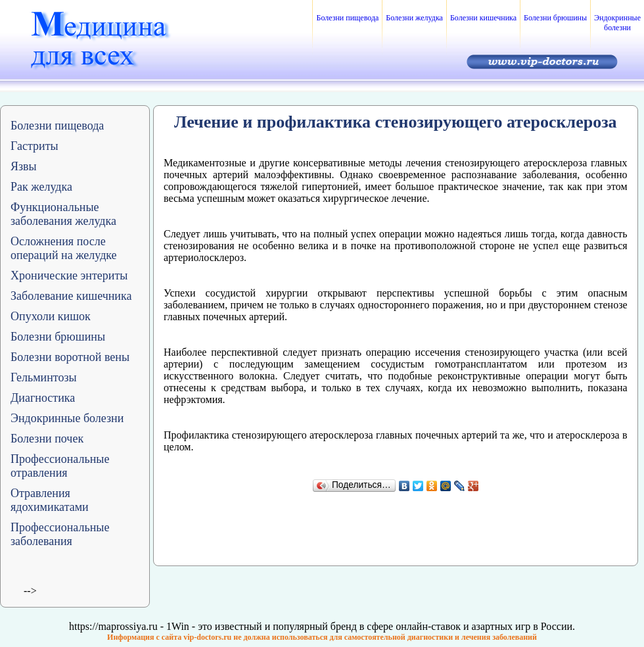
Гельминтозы (44, 377)
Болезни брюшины (555, 18)
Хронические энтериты (69, 276)
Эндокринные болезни (617, 23)
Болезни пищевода (347, 18)
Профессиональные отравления (60, 466)
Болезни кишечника (483, 18)
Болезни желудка (414, 18)
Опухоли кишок (51, 316)
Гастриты (34, 146)
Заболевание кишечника (71, 296)
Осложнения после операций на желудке (64, 248)
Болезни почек (47, 439)
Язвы (24, 166)
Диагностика (43, 398)
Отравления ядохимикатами (50, 500)
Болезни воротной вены (70, 357)
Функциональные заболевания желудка (63, 214)
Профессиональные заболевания (60, 534)
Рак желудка (41, 187)
